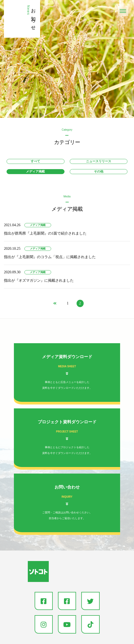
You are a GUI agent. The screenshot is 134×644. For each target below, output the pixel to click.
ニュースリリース (99, 161)
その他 (99, 171)
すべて (35, 161)
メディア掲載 (35, 171)
